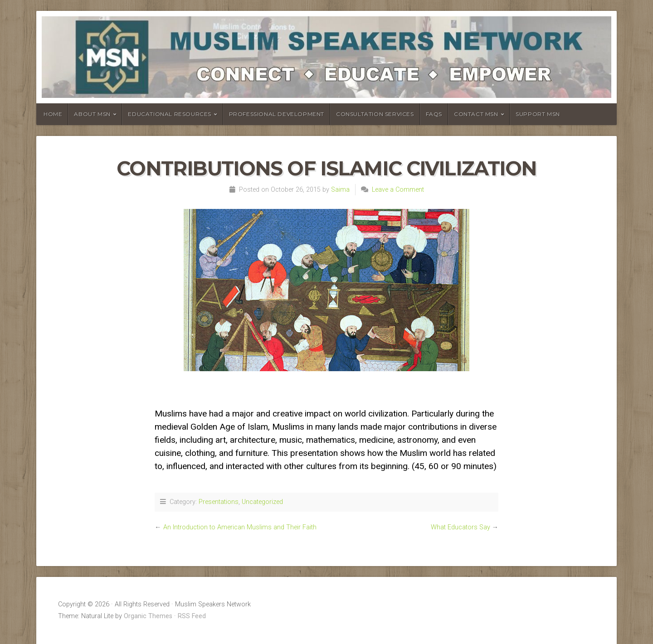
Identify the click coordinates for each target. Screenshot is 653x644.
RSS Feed (192, 616)
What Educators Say (461, 527)
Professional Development (277, 114)
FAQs (434, 114)
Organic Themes (148, 616)
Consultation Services (375, 114)
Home (53, 114)
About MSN (92, 114)
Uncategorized (262, 502)
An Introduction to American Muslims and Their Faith (240, 527)
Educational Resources (170, 114)
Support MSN (538, 114)
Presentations (219, 502)
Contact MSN (476, 114)
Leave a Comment (398, 190)
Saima (340, 190)
